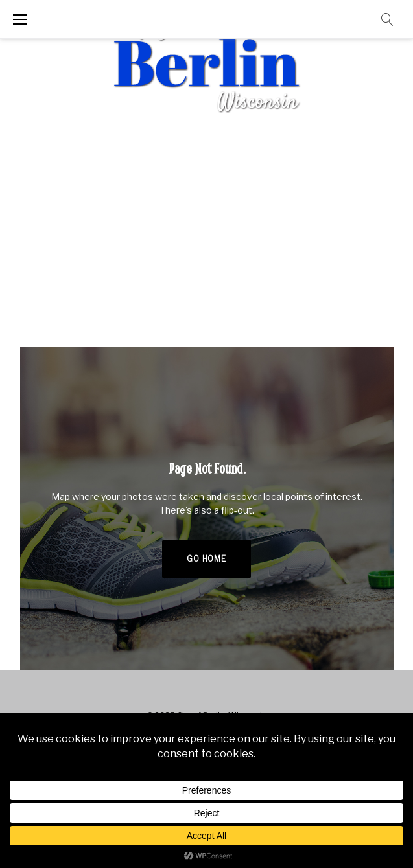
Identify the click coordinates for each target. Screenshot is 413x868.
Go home (206, 559)
